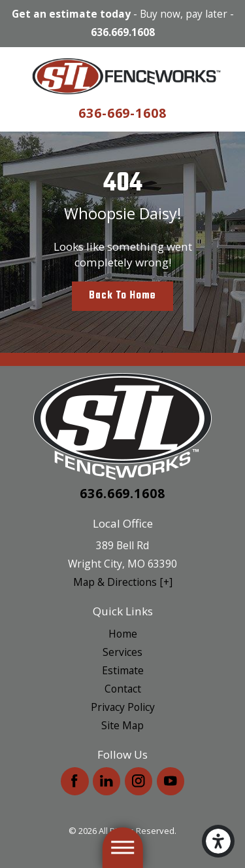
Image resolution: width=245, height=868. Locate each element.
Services (122, 652)
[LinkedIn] (107, 781)
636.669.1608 (123, 33)
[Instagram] (139, 781)
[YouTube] (171, 781)
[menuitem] (122, 634)
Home (123, 634)
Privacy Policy (123, 707)
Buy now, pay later (184, 14)
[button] (218, 841)
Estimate (123, 670)
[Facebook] (75, 781)
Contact (123, 689)
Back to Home (122, 296)
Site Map (122, 725)
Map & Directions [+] (123, 582)
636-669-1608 (123, 113)
